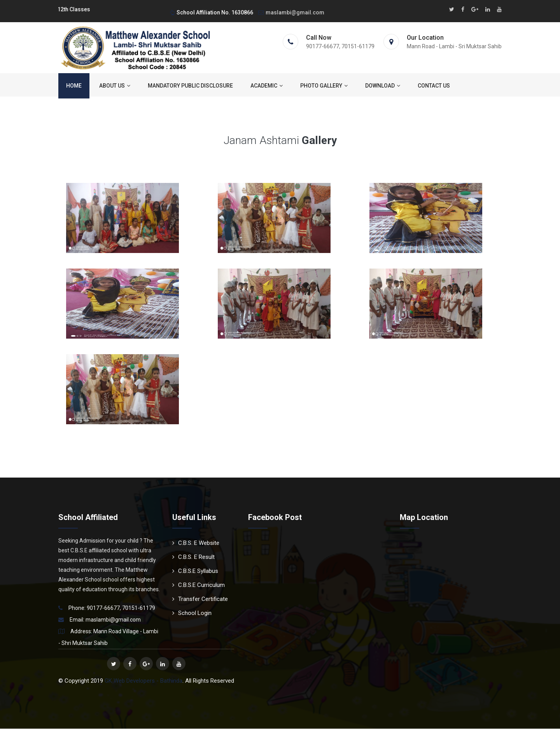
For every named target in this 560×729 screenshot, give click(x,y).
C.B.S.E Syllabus (195, 571)
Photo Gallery (324, 86)
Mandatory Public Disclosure (190, 86)
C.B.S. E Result (193, 557)
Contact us (434, 86)
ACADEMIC (267, 86)
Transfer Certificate (200, 599)
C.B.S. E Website (196, 543)
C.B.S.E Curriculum (199, 585)
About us (115, 86)
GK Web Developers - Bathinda (143, 681)
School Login (192, 613)
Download (383, 86)
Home (74, 86)
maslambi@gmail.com (291, 12)
